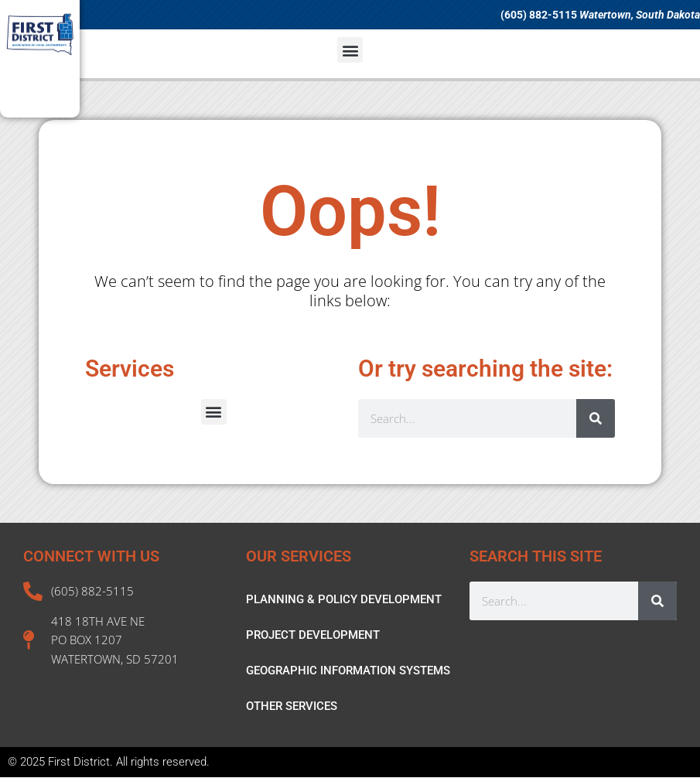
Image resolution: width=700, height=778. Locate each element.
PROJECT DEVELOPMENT (313, 635)
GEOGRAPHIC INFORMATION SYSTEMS (348, 671)
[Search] (596, 418)
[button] (350, 50)
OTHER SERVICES (292, 706)
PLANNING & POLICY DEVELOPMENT (344, 599)
